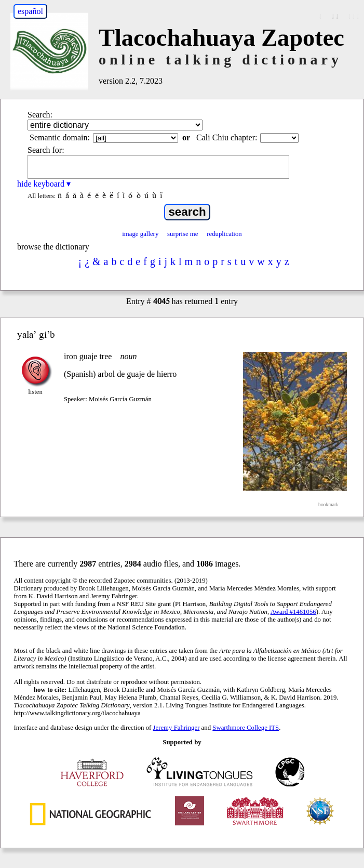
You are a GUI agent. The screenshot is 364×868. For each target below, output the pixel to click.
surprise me (183, 234)
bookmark (328, 504)
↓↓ (335, 16)
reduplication (224, 234)
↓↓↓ (354, 16)
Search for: (46, 150)
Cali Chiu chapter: (227, 137)
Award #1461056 (293, 612)
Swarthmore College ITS (246, 728)
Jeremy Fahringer (177, 728)
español (30, 11)
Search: (40, 115)
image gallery (140, 234)
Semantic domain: (60, 137)
